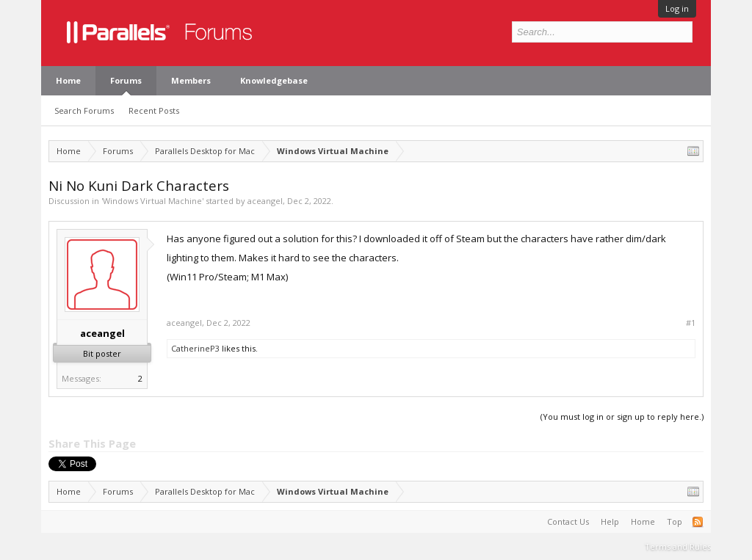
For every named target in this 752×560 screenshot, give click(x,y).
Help (610, 521)
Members (191, 80)
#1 (691, 323)
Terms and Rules (678, 546)
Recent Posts (154, 110)
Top (675, 521)
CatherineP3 (195, 348)
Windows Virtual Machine (152, 201)
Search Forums (84, 110)
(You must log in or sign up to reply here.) (622, 417)
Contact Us (568, 521)
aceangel (265, 201)
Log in (677, 8)
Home (68, 80)
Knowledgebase (274, 80)
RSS (698, 522)
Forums (126, 80)
